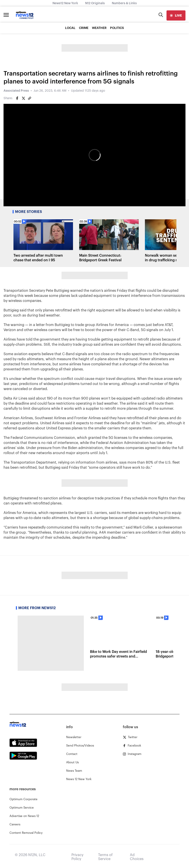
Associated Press (16, 91)
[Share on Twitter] (23, 98)
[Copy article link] (30, 98)
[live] (176, 15)
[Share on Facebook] (17, 98)
